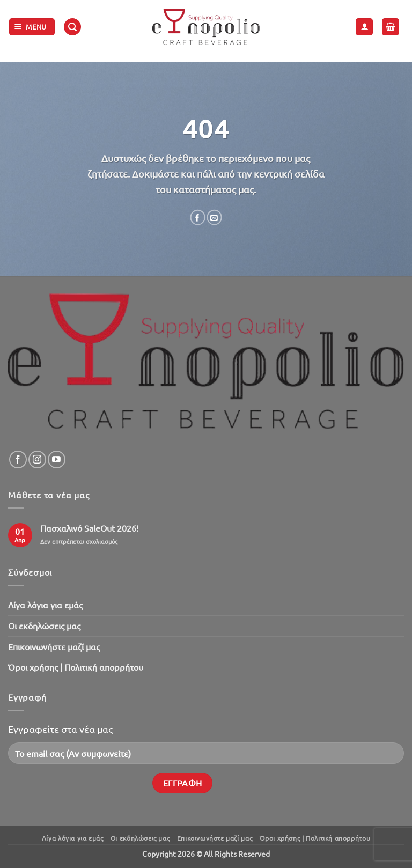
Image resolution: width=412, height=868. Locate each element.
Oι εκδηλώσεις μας (44, 626)
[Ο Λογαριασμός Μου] (364, 27)
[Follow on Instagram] (37, 459)
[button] (32, 27)
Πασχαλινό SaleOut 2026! (89, 528)
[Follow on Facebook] (18, 459)
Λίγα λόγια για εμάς (45, 605)
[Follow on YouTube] (57, 459)
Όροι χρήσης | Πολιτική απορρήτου (76, 667)
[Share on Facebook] (197, 218)
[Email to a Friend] (214, 218)
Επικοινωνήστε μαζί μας (54, 646)
